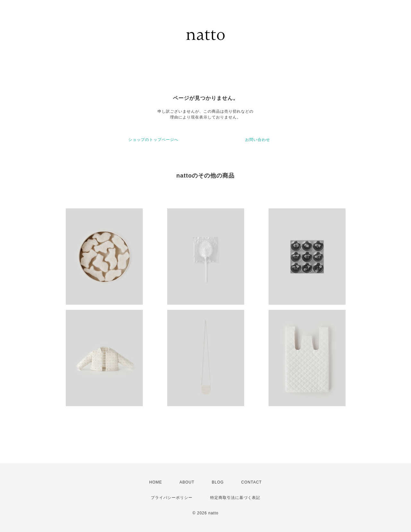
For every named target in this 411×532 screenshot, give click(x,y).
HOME (156, 482)
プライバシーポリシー (172, 498)
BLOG (218, 482)
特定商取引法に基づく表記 (235, 498)
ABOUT (187, 482)
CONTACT (252, 482)
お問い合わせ (258, 140)
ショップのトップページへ (153, 140)
